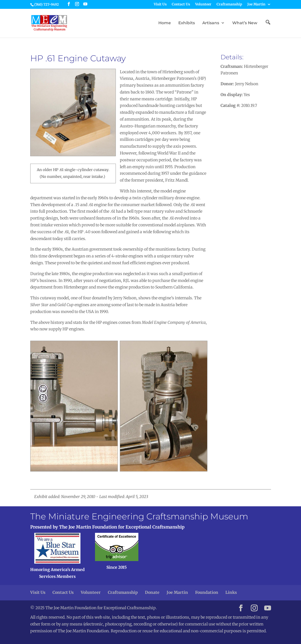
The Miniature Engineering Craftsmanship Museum (139, 516)
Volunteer (203, 4)
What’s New (245, 23)
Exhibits (187, 23)
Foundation (207, 592)
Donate (152, 592)
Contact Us (181, 4)
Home (165, 23)
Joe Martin (256, 4)
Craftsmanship (229, 4)
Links (231, 592)
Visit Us (160, 4)
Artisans (211, 23)
